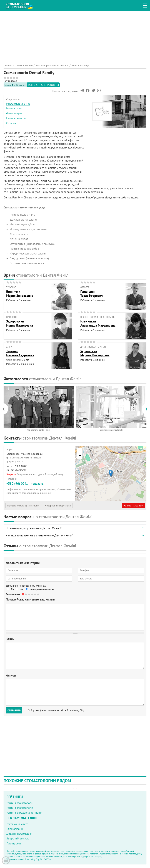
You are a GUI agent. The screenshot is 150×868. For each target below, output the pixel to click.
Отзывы (11, 123)
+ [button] (80, 451)
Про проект (14, 843)
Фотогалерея (14, 113)
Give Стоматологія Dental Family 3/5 (32, 594)
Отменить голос (23, 594)
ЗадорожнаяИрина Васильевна (20, 323)
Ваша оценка (13, 594)
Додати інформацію (19, 834)
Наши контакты (16, 118)
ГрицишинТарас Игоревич (92, 294)
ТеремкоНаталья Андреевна (20, 353)
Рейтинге (21, 85)
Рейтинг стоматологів (20, 808)
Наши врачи (14, 108)
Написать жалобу (133, 506)
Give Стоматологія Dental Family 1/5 (26, 594)
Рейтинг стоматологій (20, 803)
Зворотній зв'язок (18, 838)
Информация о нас (18, 104)
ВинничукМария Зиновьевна (20, 294)
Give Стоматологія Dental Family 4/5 (35, 594)
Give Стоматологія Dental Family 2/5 (29, 594)
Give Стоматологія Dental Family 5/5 (38, 594)
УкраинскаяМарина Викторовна (95, 353)
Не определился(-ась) (42, 589)
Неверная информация (58, 506)
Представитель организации (23, 506)
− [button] (80, 456)
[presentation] (5, 409)
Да (12, 589)
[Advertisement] (75, 36)
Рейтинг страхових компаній (24, 813)
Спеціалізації (15, 829)
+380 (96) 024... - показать (25, 484)
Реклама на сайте (17, 824)
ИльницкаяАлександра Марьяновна (98, 323)
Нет (22, 589)
